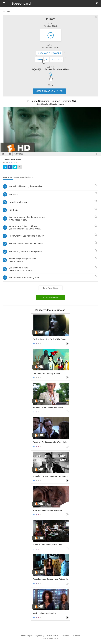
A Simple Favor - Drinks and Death (48, 408)
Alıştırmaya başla (51, 297)
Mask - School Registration (44, 613)
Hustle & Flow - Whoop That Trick (47, 545)
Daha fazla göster (51, 288)
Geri (8, 11)
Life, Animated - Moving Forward (47, 373)
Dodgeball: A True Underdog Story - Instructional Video (51, 476)
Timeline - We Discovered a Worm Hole (50, 442)
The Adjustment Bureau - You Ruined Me (50, 579)
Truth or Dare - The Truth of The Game (49, 339)
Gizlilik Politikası (53, 636)
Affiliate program (27, 636)
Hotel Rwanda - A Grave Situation (47, 511)
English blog (40, 636)
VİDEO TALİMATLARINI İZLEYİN (49, 91)
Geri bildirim (76, 636)
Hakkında (65, 636)
